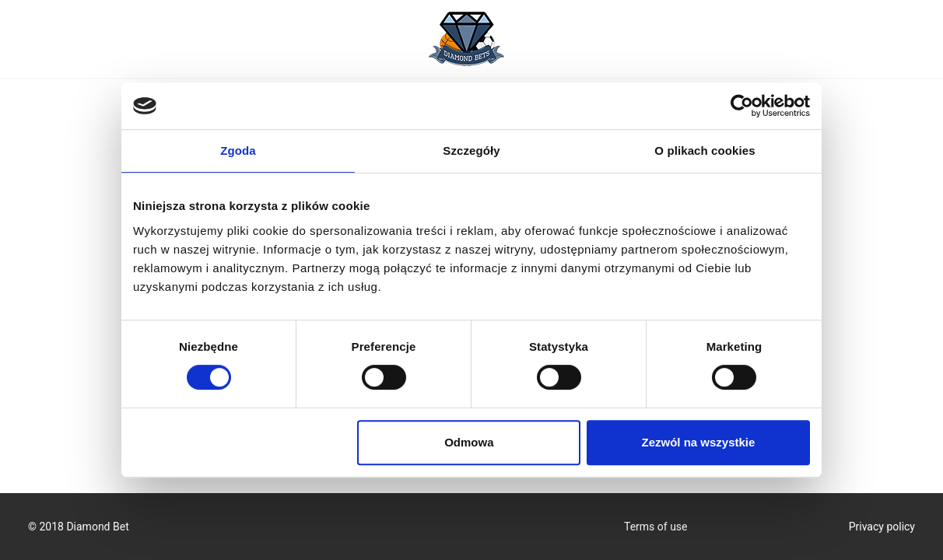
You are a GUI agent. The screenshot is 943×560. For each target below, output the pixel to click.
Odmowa (469, 442)
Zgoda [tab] (238, 150)
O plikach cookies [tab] (705, 150)
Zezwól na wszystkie (699, 442)
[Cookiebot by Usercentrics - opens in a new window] (742, 106)
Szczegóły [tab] (471, 150)
